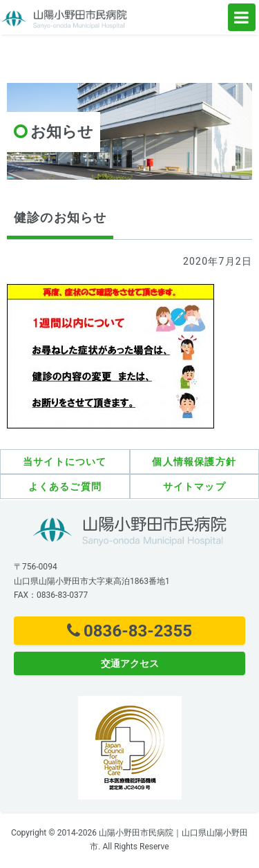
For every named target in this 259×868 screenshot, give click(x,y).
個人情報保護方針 (194, 462)
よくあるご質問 (65, 487)
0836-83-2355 (129, 631)
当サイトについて (65, 462)
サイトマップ (194, 487)
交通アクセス (130, 663)
